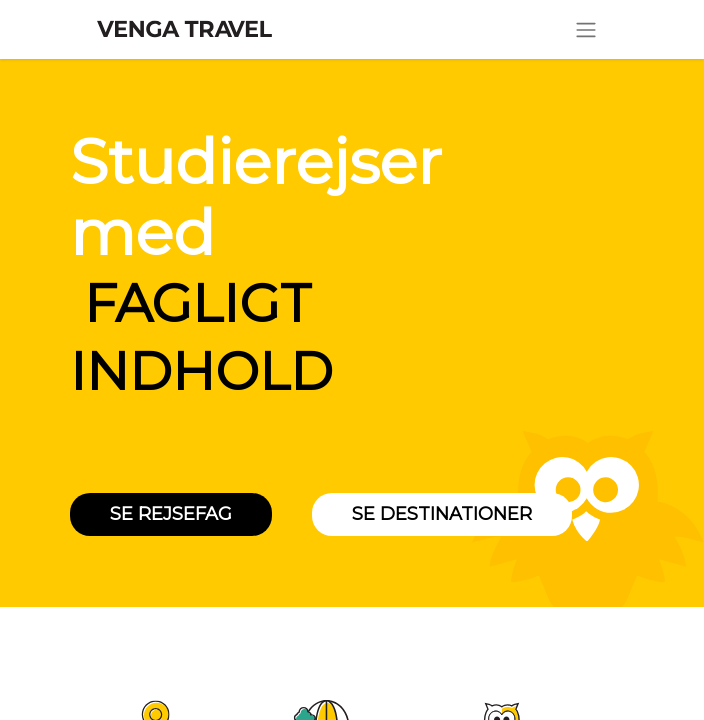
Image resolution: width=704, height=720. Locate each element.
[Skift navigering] (586, 29)
